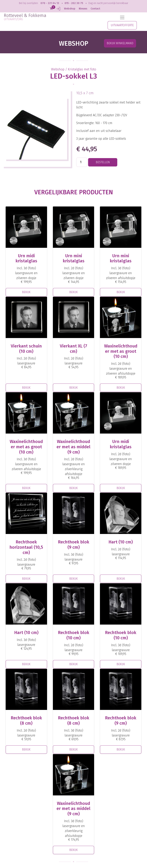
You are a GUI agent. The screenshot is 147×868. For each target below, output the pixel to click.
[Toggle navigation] (122, 17)
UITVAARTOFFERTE (122, 25)
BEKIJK (26, 292)
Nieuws (83, 9)
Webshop (70, 9)
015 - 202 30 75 (74, 3)
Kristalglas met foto (82, 69)
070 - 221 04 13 (50, 3)
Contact (95, 9)
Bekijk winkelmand (120, 43)
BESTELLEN (103, 162)
